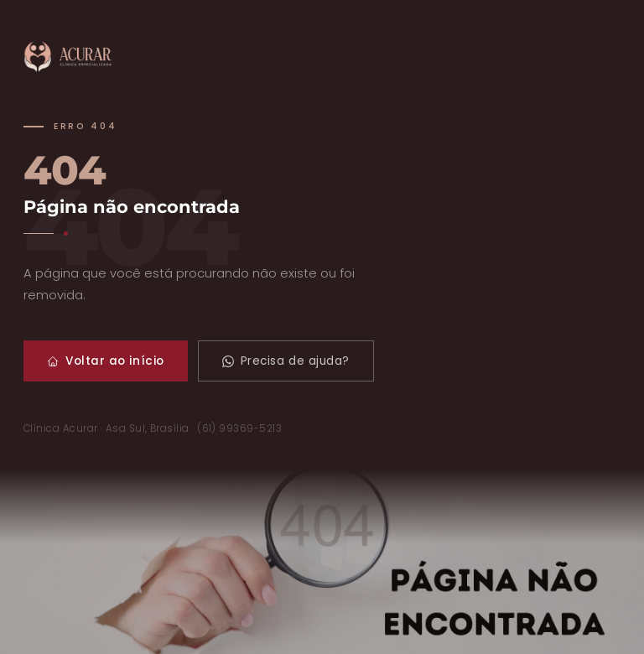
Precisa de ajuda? (286, 361)
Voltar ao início (106, 361)
